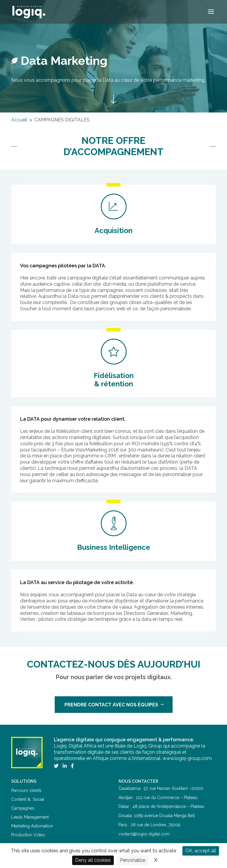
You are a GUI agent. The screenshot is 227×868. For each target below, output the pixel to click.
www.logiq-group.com (187, 758)
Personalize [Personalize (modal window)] (133, 860)
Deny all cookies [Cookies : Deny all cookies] (93, 860)
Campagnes (23, 808)
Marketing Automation (32, 826)
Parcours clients (26, 790)
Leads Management (30, 817)
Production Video (28, 835)
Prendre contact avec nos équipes (111, 705)
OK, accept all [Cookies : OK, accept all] (201, 851)
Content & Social (28, 799)
